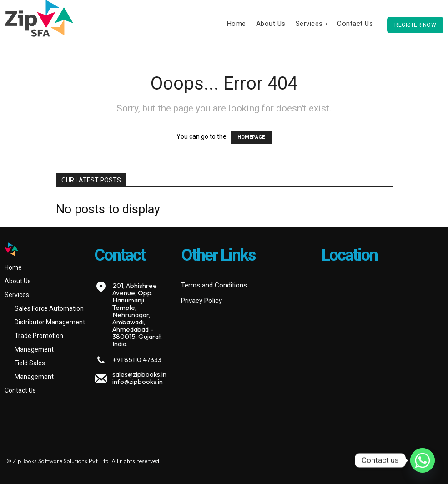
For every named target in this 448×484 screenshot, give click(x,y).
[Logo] (45, 249)
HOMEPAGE (251, 137)
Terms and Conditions (214, 285)
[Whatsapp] (423, 460)
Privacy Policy (201, 301)
